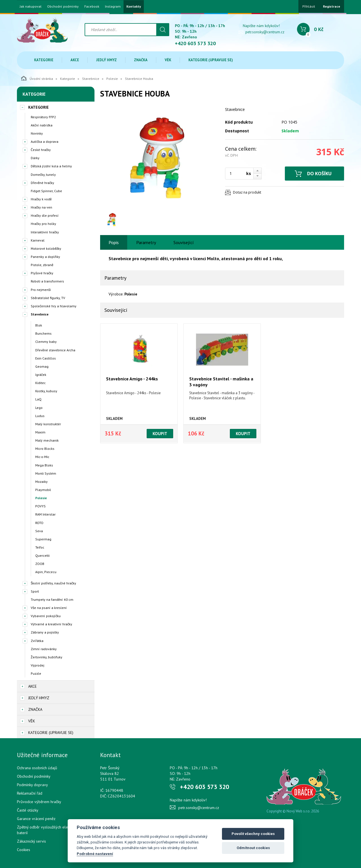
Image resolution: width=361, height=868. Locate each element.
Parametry (146, 242)
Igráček (41, 375)
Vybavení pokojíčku (46, 616)
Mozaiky (41, 482)
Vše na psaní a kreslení (49, 608)
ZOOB (40, 564)
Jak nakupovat (31, 6)
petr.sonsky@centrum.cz (265, 32)
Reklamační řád (30, 793)
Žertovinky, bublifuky (47, 657)
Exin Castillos (46, 358)
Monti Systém (46, 473)
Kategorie (44, 60)
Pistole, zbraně (42, 265)
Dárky (35, 158)
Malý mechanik (47, 440)
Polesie (112, 79)
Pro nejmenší (41, 290)
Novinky (37, 133)
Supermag (43, 539)
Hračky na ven (41, 207)
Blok (39, 325)
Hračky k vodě (41, 199)
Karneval (38, 240)
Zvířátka (37, 641)
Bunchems (43, 333)
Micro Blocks (45, 449)
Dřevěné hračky (42, 183)
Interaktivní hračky (45, 232)
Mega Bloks (44, 465)
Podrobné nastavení (95, 854)
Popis (114, 242)
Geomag (42, 366)
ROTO (39, 523)
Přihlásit (309, 6)
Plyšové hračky (42, 273)
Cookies (24, 850)
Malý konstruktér (48, 424)
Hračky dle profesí (45, 215)
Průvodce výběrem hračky (39, 802)
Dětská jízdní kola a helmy (51, 166)
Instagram (113, 6)
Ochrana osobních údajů (37, 768)
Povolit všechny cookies (253, 834)
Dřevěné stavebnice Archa (55, 350)
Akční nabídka (42, 125)
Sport (35, 591)
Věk (168, 60)
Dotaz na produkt (247, 192)
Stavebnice (91, 79)
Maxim (40, 432)
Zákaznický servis (31, 841)
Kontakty (134, 6)
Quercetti (42, 555)
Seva (39, 531)
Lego (39, 408)
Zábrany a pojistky (45, 632)
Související (184, 242)
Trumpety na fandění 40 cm (52, 600)
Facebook (92, 6)
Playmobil (43, 490)
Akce (75, 60)
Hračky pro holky (43, 224)
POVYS (40, 506)
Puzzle (36, 673)
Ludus (40, 416)
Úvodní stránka (37, 78)
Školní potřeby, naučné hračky (53, 583)
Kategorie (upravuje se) (211, 60)
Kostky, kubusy (46, 391)
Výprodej (38, 665)
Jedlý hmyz (106, 60)
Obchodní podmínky (63, 6)
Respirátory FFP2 (43, 117)
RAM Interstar (45, 514)
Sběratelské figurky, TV (48, 298)
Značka (141, 60)
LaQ (38, 399)
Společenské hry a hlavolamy (54, 306)
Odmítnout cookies (253, 848)
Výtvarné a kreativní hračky (51, 624)
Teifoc (40, 547)
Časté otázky (28, 810)
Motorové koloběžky (46, 248)
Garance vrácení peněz (36, 819)
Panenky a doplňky (45, 257)
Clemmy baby (46, 342)
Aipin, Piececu (46, 572)
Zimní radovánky (44, 649)
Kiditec (40, 383)
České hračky (41, 150)
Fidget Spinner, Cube (46, 191)
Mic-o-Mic (42, 457)
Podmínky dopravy (32, 785)
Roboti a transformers (47, 281)
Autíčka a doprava (45, 142)
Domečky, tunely (43, 175)
